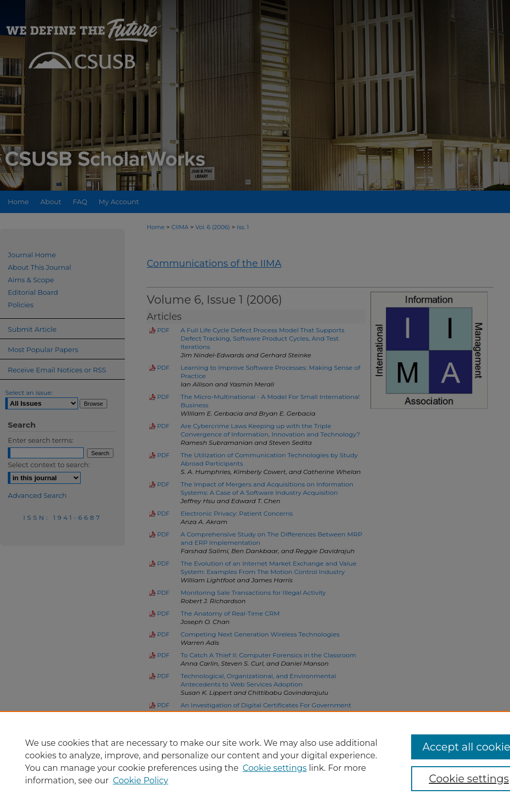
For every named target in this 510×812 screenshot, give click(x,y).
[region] (255, 761)
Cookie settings (275, 768)
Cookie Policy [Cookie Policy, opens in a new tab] (141, 780)
